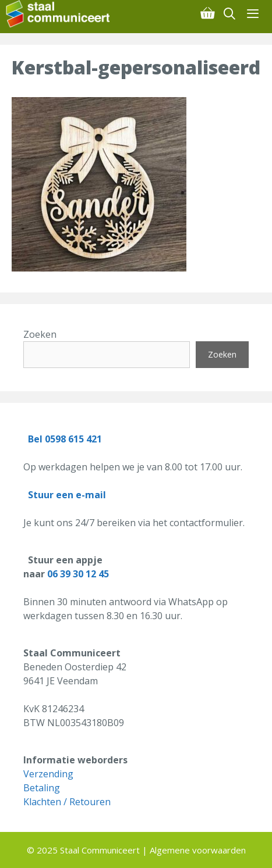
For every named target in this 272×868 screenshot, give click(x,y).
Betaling (42, 788)
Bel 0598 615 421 (65, 439)
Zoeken (40, 334)
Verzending (48, 774)
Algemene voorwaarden (198, 850)
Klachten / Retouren (67, 802)
